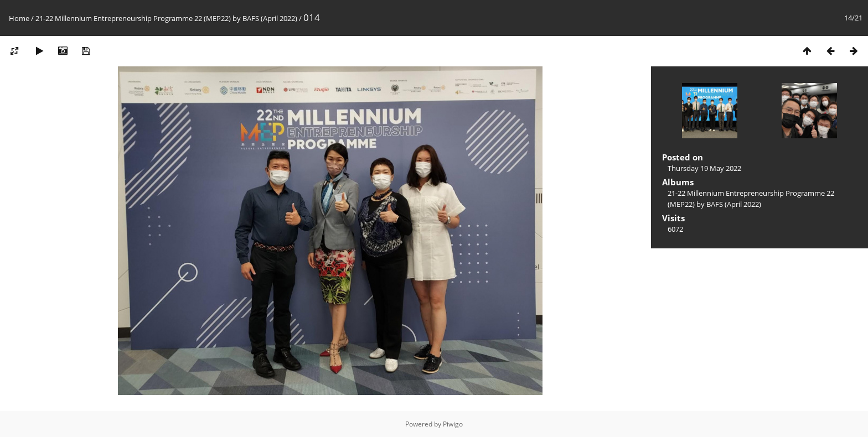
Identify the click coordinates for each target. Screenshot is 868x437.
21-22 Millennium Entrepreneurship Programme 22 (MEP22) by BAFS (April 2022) (166, 18)
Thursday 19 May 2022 (704, 168)
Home (19, 18)
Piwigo (453, 424)
